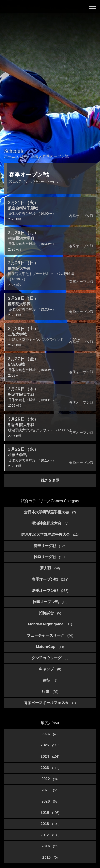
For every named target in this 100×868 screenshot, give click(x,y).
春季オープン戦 (50, 579)
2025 (50, 745)
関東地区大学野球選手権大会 (50, 534)
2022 (50, 779)
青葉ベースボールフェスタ (50, 703)
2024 (50, 756)
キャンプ (50, 669)
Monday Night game (50, 624)
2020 (50, 801)
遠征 (50, 680)
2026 (50, 734)
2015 (50, 857)
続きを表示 (50, 480)
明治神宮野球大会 (50, 523)
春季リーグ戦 (50, 546)
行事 (50, 691)
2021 (50, 790)
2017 (50, 835)
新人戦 (50, 568)
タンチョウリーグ (50, 658)
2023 (50, 768)
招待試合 (50, 613)
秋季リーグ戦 (50, 557)
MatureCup (50, 647)
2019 (50, 812)
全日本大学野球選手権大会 (50, 512)
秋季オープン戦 (50, 602)
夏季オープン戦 (50, 591)
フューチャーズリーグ (50, 635)
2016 (50, 846)
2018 (50, 824)
